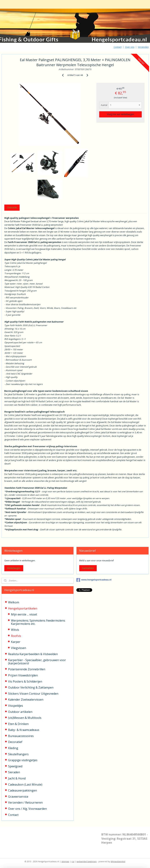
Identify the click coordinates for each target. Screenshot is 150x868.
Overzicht (12, 208)
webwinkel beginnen (87, 861)
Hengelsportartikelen (23, 608)
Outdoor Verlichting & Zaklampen (31, 687)
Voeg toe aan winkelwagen (120, 114)
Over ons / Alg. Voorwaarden (27, 809)
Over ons (130, 47)
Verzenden (143, 47)
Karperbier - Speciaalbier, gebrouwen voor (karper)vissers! (37, 662)
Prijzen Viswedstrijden (23, 675)
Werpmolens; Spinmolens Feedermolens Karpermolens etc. (38, 622)
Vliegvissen (19, 648)
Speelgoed (15, 766)
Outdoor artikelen (20, 712)
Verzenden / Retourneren (25, 803)
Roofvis (16, 636)
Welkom (14, 602)
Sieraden (14, 772)
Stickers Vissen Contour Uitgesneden (33, 694)
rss (73, 861)
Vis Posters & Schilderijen (25, 681)
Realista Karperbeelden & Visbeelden (33, 654)
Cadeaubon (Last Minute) (25, 784)
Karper (16, 642)
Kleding (13, 748)
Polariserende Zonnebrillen (27, 669)
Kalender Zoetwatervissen (26, 700)
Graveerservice (18, 797)
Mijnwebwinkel (118, 861)
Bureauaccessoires (21, 736)
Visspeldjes (16, 706)
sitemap (65, 861)
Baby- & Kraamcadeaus (24, 730)
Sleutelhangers (18, 754)
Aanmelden (88, 568)
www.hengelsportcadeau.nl (94, 580)
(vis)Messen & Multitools (25, 718)
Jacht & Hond (17, 778)
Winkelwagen (14, 568)
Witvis (15, 630)
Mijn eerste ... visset (24, 614)
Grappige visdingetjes (23, 760)
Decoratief (15, 742)
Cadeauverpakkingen (23, 790)
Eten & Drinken (18, 724)
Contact (118, 47)
